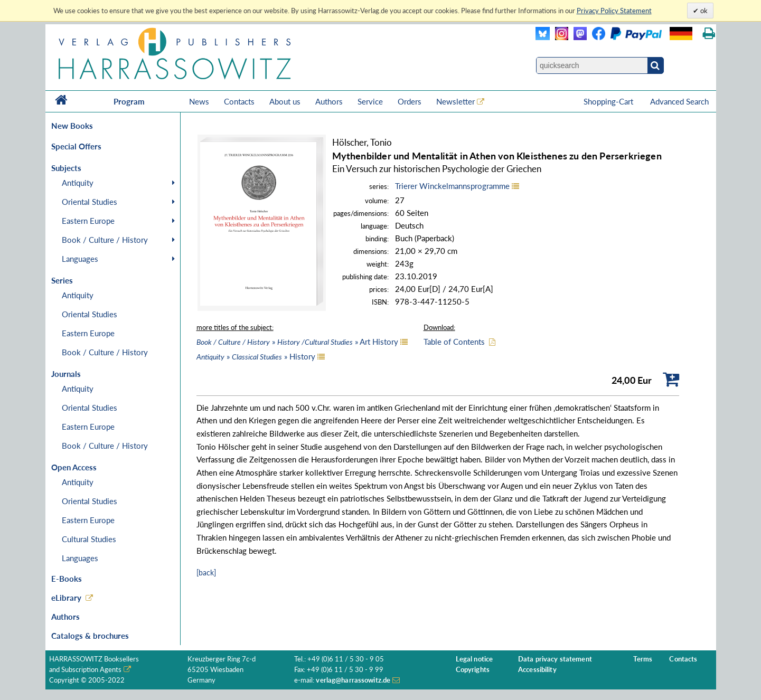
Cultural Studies (89, 539)
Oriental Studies (90, 202)
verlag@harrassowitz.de (353, 680)
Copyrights (473, 670)
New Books (72, 126)
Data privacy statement (555, 659)
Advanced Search (679, 101)
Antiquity (78, 183)
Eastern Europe (88, 221)
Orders (410, 101)
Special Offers (76, 146)
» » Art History (297, 342)
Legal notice (475, 659)
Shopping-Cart (609, 101)
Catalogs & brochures (90, 636)
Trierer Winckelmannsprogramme (452, 186)
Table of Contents (454, 342)
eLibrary (66, 598)
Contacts (239, 101)
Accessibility (537, 670)
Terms (643, 659)
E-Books (67, 579)
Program (129, 101)
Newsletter (455, 101)
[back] (206, 573)
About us (285, 101)
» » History (256, 356)
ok (703, 11)
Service (370, 101)
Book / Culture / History (105, 240)
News (199, 101)
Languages (80, 259)
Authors (329, 101)
